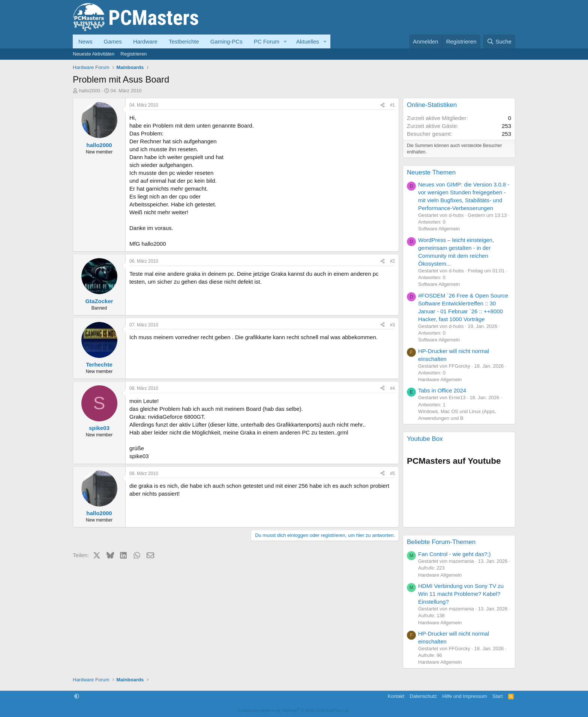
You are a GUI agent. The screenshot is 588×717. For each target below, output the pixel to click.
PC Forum (267, 41)
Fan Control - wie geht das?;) (454, 554)
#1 (392, 105)
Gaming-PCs (226, 41)
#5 (392, 473)
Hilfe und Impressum (464, 696)
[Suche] (499, 41)
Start (497, 696)
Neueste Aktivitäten (94, 54)
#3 (392, 325)
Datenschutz (423, 696)
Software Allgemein (439, 229)
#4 (392, 388)
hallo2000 (90, 91)
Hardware (145, 41)
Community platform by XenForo (294, 710)
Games (113, 41)
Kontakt (396, 696)
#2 (392, 261)
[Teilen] (382, 105)
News (85, 41)
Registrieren (133, 54)
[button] (285, 41)
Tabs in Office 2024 (442, 390)
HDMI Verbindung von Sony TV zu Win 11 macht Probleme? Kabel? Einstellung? (461, 594)
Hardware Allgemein (440, 380)
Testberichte (184, 41)
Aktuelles (308, 41)
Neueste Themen (431, 172)
